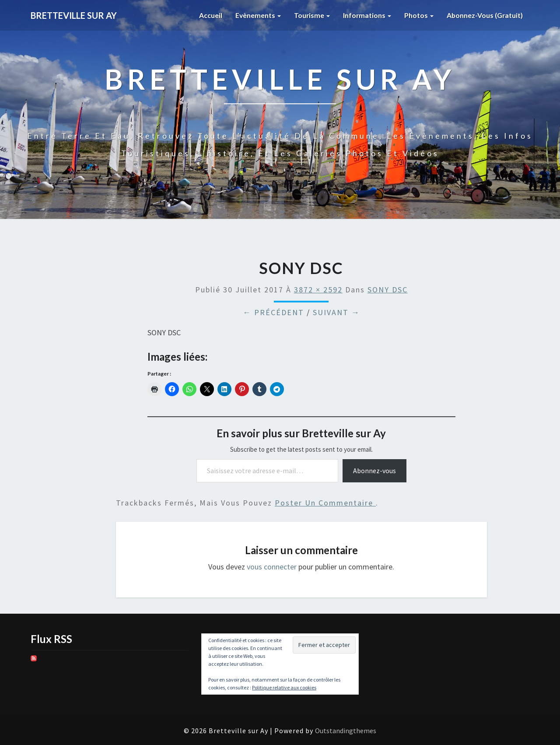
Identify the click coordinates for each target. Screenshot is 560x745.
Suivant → (336, 312)
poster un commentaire (325, 503)
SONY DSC (388, 290)
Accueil (208, 15)
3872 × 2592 (318, 290)
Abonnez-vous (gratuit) (484, 15)
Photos (418, 15)
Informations (366, 15)
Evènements (256, 15)
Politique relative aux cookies (284, 687)
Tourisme (310, 15)
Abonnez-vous (374, 471)
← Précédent (273, 312)
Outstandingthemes (346, 731)
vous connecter (272, 567)
